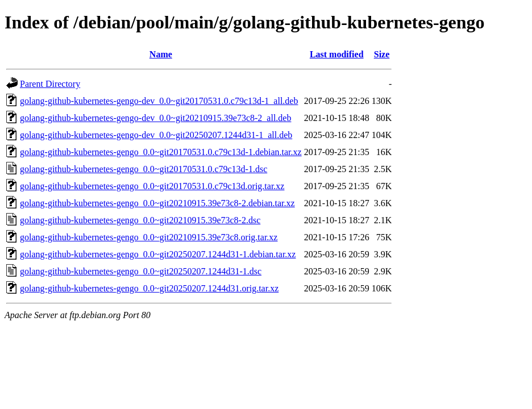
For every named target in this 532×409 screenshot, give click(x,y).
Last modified (337, 54)
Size (382, 54)
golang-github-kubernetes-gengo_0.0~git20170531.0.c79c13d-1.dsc (144, 169)
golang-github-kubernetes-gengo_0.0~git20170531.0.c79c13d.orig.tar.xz (152, 186)
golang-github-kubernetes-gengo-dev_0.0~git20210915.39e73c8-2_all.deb (155, 118)
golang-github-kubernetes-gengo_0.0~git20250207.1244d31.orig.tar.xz (149, 288)
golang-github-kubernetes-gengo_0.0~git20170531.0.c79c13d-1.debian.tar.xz (161, 152)
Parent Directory (50, 84)
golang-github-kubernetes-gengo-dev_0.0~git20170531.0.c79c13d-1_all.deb (159, 101)
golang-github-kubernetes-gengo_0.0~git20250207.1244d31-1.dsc (141, 271)
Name (161, 54)
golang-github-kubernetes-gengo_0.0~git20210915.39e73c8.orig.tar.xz (149, 237)
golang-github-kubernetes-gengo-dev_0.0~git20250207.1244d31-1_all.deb (156, 135)
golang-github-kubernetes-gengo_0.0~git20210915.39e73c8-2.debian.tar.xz (157, 203)
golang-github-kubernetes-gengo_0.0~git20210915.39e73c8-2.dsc (140, 220)
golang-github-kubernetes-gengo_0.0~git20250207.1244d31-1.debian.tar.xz (158, 254)
